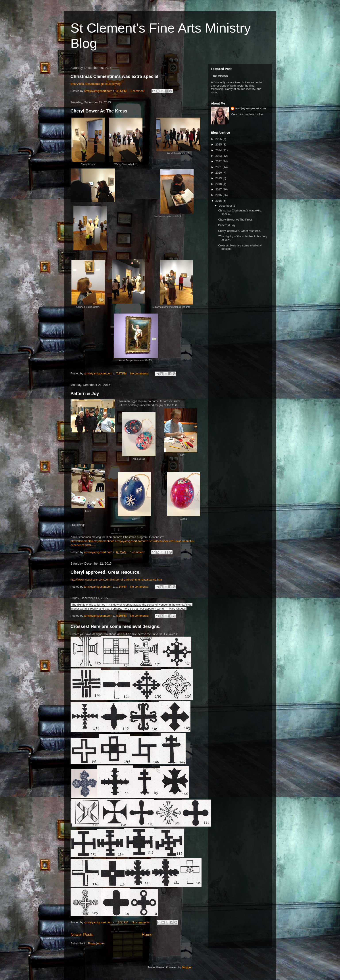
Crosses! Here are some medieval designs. (116, 626)
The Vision (220, 76)
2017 (219, 189)
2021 (219, 167)
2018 (219, 184)
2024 (219, 150)
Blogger (187, 967)
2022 (219, 161)
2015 (219, 201)
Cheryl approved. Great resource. (106, 572)
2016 (219, 195)
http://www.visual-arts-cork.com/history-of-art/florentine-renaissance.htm (116, 580)
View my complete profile (247, 114)
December (226, 206)
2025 (219, 144)
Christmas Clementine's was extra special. (115, 76)
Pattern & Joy (85, 393)
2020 (219, 173)
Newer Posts (82, 935)
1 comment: (138, 91)
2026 (219, 139)
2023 (219, 156)
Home (147, 935)
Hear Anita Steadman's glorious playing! (96, 84)
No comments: (140, 373)
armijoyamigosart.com (251, 108)
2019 (219, 178)
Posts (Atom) (96, 943)
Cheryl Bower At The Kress (99, 111)
